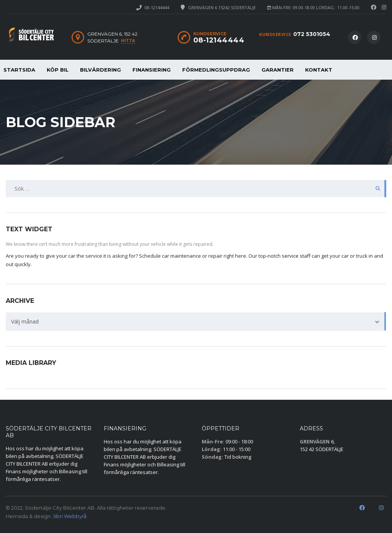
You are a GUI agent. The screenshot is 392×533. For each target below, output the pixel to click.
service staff (296, 256)
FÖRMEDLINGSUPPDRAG (216, 70)
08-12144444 (157, 7)
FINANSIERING (152, 70)
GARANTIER (278, 70)
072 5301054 (312, 34)
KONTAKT (319, 70)
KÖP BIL (58, 70)
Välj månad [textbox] (25, 321)
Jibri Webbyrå (70, 516)
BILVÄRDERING (100, 70)
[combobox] (196, 322)
